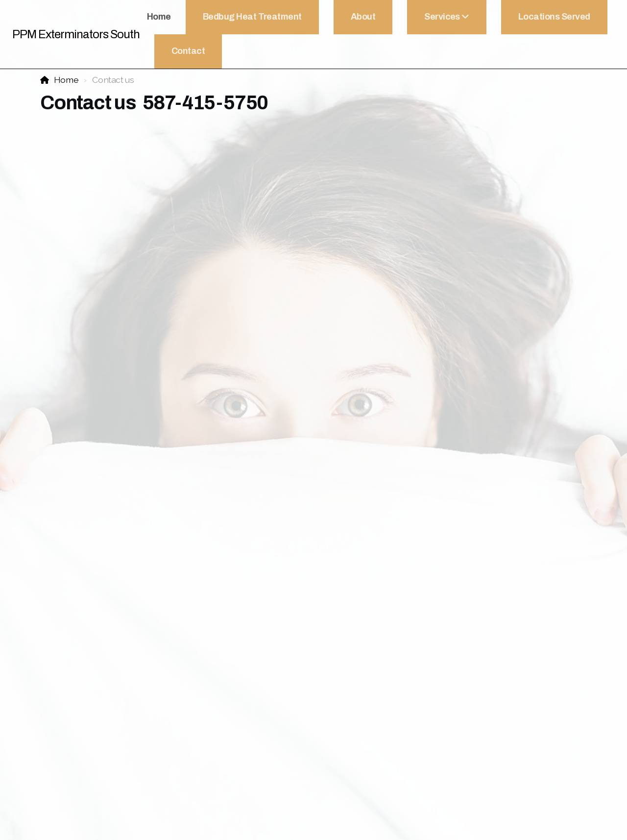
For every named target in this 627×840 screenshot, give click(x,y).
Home (66, 80)
